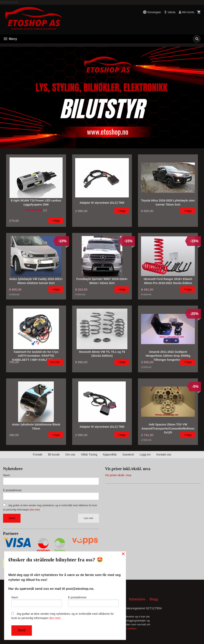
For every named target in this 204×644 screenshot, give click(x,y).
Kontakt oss (164, 454)
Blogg (154, 599)
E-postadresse (93, 601)
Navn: (7, 475)
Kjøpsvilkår (110, 454)
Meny (10, 39)
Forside (38, 454)
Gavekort (128, 454)
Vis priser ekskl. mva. (118, 475)
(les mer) (35, 510)
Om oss (70, 454)
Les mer (88, 518)
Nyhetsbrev (137, 599)
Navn (37, 601)
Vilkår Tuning (89, 454)
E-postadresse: (13, 490)
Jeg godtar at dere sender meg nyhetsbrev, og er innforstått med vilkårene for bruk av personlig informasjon (63, 616)
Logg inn (145, 454)
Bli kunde (54, 454)
